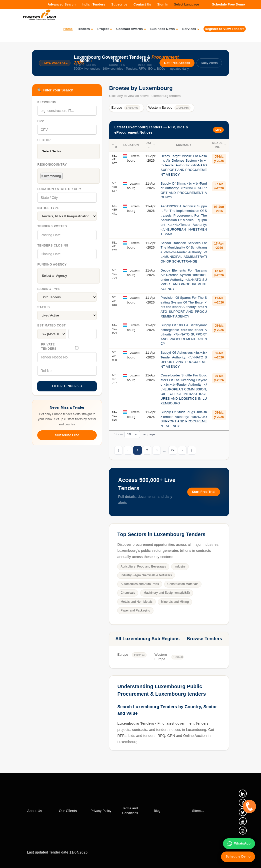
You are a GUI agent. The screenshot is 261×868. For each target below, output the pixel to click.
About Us (35, 811)
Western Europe (169, 108)
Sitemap (198, 811)
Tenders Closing (53, 246)
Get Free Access (177, 63)
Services (191, 29)
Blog (157, 811)
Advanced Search (61, 4)
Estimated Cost (51, 325)
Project (104, 29)
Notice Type (48, 208)
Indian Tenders (93, 4)
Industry (180, 567)
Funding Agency (52, 265)
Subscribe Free (67, 435)
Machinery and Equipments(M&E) (167, 593)
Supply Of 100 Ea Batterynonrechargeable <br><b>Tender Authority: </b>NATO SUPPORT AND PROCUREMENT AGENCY (184, 334)
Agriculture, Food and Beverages (143, 567)
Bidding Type (49, 289)
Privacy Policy (101, 811)
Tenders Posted (52, 226)
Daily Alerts (209, 63)
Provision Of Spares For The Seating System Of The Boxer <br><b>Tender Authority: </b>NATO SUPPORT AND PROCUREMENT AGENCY (184, 307)
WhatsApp (239, 844)
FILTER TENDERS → (67, 386)
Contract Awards (131, 29)
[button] (154, 145)
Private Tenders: (49, 347)
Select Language (187, 4)
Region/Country (52, 165)
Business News (164, 29)
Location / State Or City (59, 189)
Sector (44, 140)
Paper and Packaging (135, 610)
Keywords (47, 102)
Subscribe (119, 4)
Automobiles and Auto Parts (140, 584)
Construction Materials (183, 584)
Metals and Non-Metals (136, 602)
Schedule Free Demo (228, 4)
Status (43, 307)
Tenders (85, 29)
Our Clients (68, 811)
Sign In (163, 4)
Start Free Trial (203, 492)
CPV (40, 121)
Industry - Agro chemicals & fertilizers (146, 575)
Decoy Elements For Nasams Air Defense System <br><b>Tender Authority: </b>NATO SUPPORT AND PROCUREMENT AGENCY (184, 280)
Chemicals (128, 593)
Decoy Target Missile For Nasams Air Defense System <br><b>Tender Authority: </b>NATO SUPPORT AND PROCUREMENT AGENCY (184, 165)
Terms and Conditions (130, 811)
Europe (126, 108)
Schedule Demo (238, 856)
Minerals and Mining (175, 602)
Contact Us (142, 4)
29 (173, 450)
